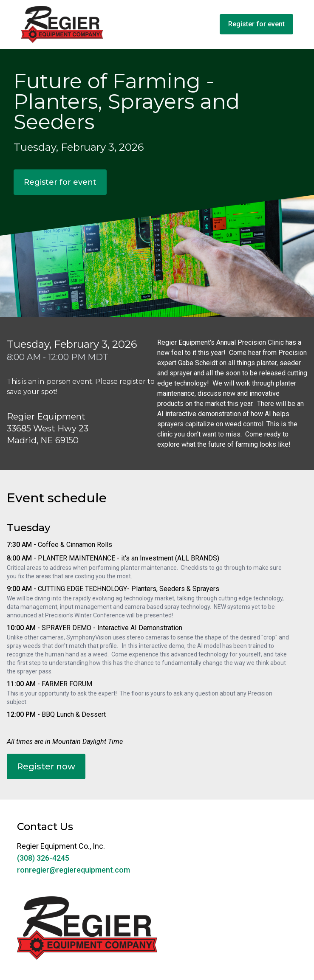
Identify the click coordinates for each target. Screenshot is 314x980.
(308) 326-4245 (43, 858)
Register (256, 24)
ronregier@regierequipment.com (74, 870)
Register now (46, 766)
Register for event (60, 182)
